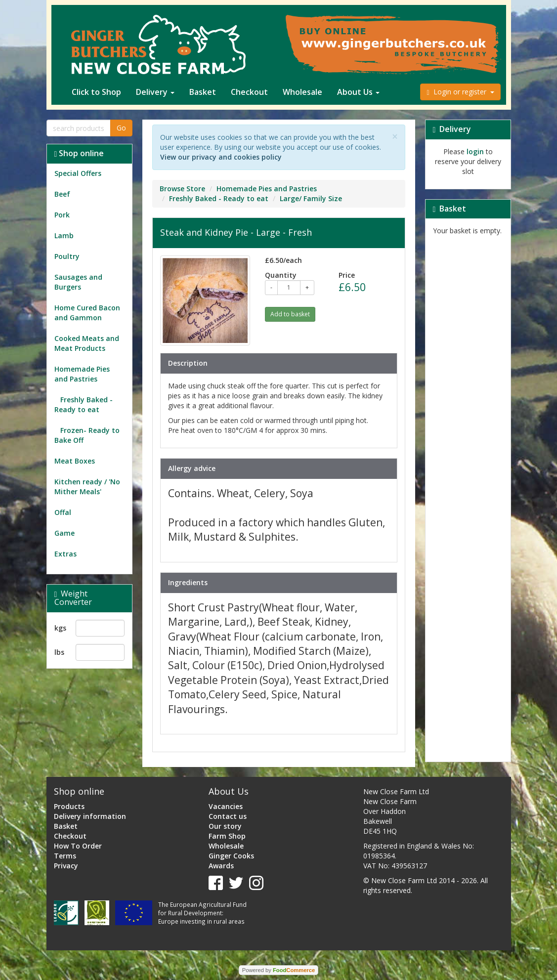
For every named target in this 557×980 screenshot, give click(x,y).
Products (69, 806)
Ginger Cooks (231, 856)
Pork (62, 215)
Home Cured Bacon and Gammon (87, 313)
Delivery (155, 92)
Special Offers (78, 173)
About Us (358, 92)
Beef (62, 194)
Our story (225, 826)
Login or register (460, 92)
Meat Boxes (75, 461)
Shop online (79, 153)
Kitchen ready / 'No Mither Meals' (87, 487)
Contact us (228, 816)
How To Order (78, 846)
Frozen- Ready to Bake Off (87, 435)
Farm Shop (227, 836)
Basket (203, 92)
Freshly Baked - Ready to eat (84, 405)
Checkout (249, 92)
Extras (65, 554)
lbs (59, 652)
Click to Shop (96, 92)
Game (64, 533)
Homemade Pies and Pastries (82, 374)
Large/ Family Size (311, 198)
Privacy (66, 866)
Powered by (278, 970)
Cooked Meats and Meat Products (87, 343)
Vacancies (226, 806)
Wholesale (302, 92)
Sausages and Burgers (78, 282)
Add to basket (290, 314)
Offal (63, 512)
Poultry (67, 256)
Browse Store (182, 189)
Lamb (64, 235)
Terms (65, 856)
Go (121, 128)
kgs (60, 628)
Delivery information (90, 816)
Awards (221, 866)
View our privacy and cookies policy (221, 157)
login (475, 151)
